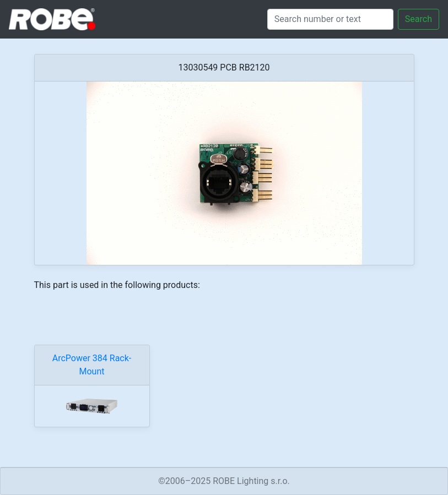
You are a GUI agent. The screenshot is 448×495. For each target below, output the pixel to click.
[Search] (330, 19)
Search (419, 19)
